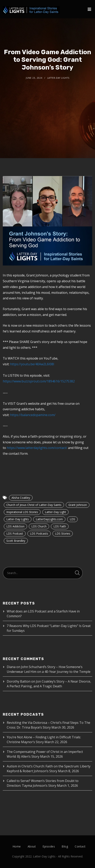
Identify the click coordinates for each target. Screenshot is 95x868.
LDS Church (39, 526)
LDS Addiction (15, 526)
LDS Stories (63, 533)
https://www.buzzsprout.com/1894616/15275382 (39, 381)
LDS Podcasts (39, 533)
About (32, 846)
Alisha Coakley (21, 498)
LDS (72, 519)
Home (17, 846)
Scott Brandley (16, 541)
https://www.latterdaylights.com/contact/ (37, 448)
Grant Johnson (78, 505)
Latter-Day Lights (18, 519)
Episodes (49, 846)
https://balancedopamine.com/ (33, 415)
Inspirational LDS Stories (22, 512)
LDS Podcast (15, 533)
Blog (65, 846)
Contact (80, 846)
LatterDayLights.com (49, 519)
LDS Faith (60, 526)
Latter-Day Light (55, 512)
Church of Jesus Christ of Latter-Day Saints (34, 505)
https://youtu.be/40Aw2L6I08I (32, 364)
